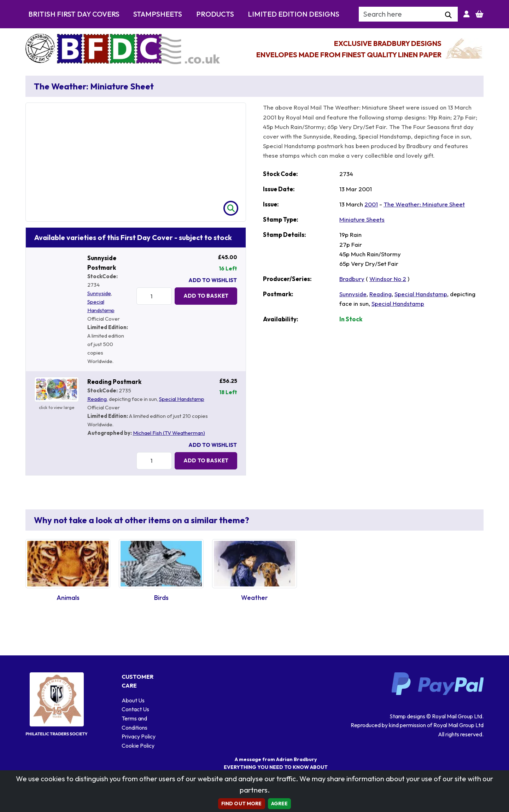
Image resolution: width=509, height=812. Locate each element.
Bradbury (352, 279)
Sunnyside (99, 293)
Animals (68, 598)
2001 (371, 204)
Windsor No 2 (388, 279)
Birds (161, 598)
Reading (97, 399)
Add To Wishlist (213, 280)
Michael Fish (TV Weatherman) (169, 433)
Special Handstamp (182, 399)
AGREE (280, 804)
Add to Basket (206, 296)
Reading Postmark (114, 382)
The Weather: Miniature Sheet (424, 204)
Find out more (242, 804)
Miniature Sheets (362, 219)
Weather (255, 598)
